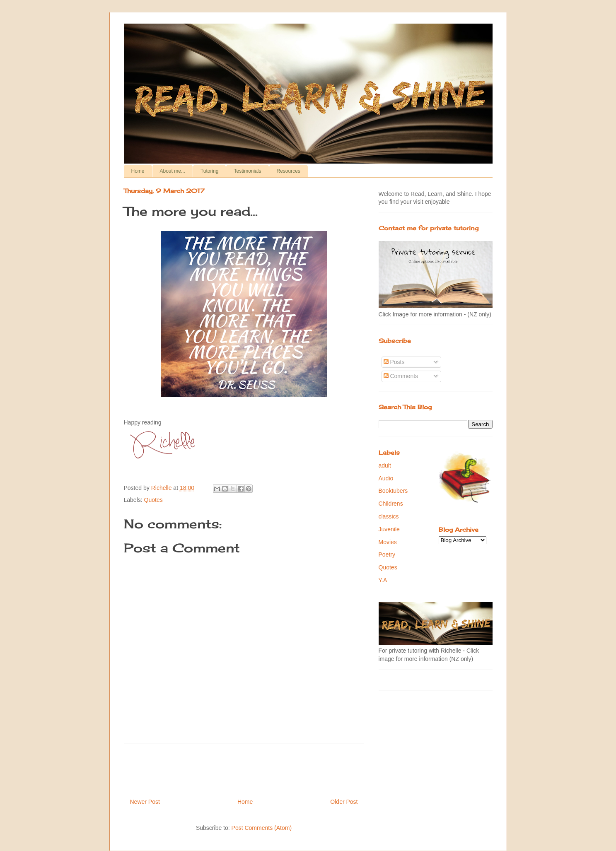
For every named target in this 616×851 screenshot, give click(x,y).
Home (138, 171)
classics (389, 516)
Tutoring (210, 171)
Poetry (387, 554)
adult (385, 465)
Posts (394, 362)
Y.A (383, 580)
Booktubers (393, 491)
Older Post (344, 802)
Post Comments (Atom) (262, 828)
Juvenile (389, 529)
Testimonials (247, 171)
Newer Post (145, 802)
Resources (289, 171)
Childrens (391, 504)
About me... (173, 171)
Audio (386, 478)
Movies (388, 542)
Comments (401, 376)
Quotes (153, 500)
